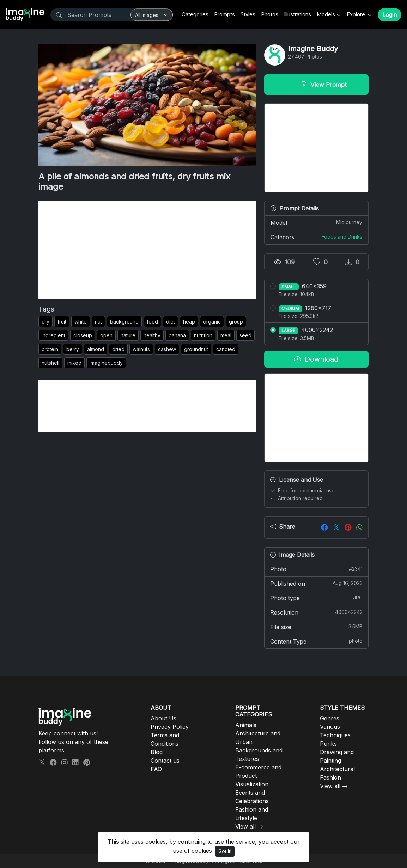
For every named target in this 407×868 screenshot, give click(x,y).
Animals (246, 725)
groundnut (196, 349)
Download (316, 359)
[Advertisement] (147, 250)
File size (316, 627)
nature (128, 335)
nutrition (203, 335)
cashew (167, 349)
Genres (330, 718)
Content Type (316, 641)
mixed (74, 363)
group (236, 322)
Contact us (165, 761)
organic (212, 322)
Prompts (224, 14)
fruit (62, 322)
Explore (357, 14)
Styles (248, 14)
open (106, 335)
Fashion (330, 777)
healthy (152, 335)
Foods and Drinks (342, 237)
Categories (195, 14)
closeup (83, 335)
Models (326, 14)
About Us (163, 718)
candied (226, 349)
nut (98, 322)
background (124, 322)
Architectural (337, 769)
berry (73, 349)
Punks (328, 744)
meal (226, 335)
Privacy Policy (170, 727)
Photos (270, 14)
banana (177, 335)
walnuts (141, 349)
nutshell (50, 363)
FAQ (156, 769)
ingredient (53, 335)
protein (50, 349)
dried (118, 349)
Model (316, 222)
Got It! (225, 851)
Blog (157, 752)
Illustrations (297, 14)
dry (45, 322)
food (152, 322)
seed (245, 335)
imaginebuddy (106, 363)
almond (96, 349)
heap (189, 322)
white (81, 322)
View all (245, 826)
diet (171, 322)
